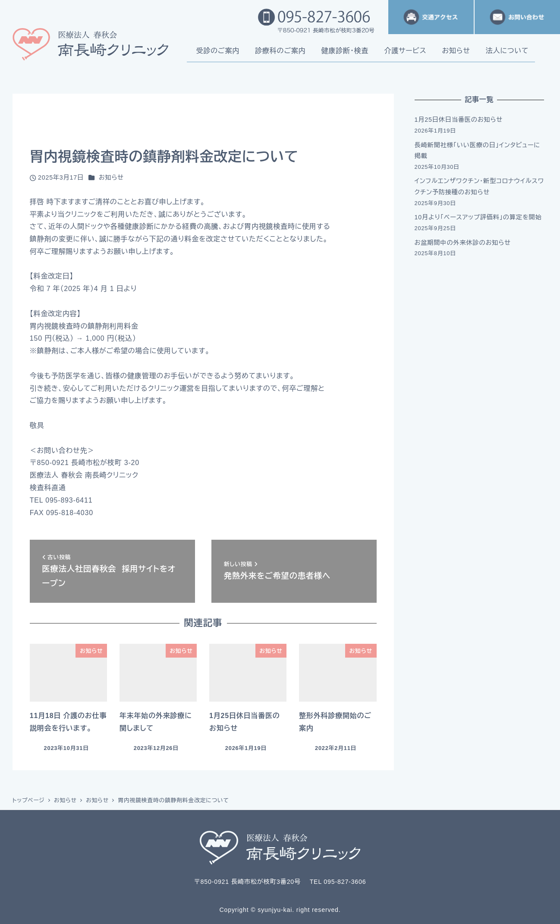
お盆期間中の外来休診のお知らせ (463, 243)
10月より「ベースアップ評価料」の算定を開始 (478, 217)
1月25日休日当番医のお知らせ (459, 120)
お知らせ (111, 177)
